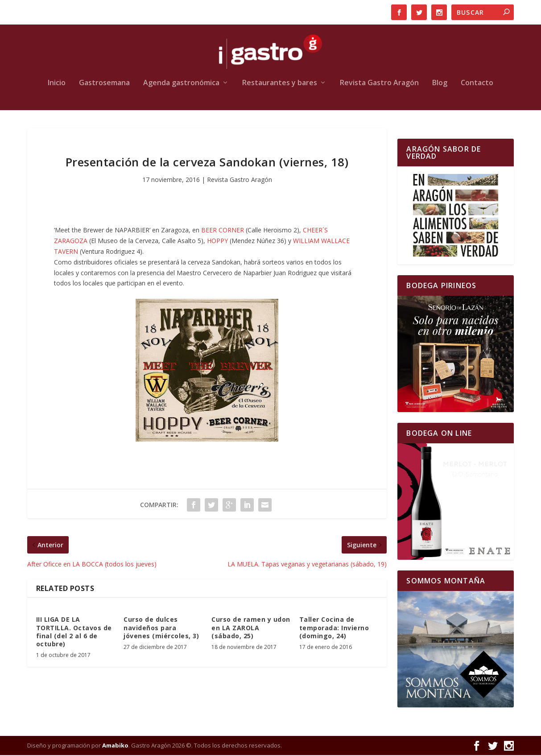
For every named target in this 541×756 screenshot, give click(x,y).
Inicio (57, 84)
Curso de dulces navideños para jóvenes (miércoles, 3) (161, 629)
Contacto (477, 84)
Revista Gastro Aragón (379, 84)
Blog (440, 84)
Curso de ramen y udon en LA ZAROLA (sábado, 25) (251, 629)
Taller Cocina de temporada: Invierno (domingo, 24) (334, 629)
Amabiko (115, 746)
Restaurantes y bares (280, 84)
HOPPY (218, 242)
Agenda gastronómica (181, 84)
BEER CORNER (223, 231)
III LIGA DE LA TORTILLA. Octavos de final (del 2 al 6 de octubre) (74, 633)
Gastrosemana (104, 84)
